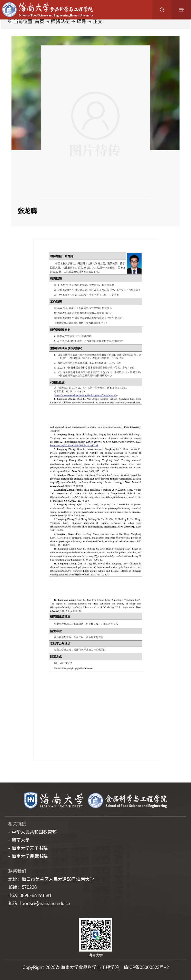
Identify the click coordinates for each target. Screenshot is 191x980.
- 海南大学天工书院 (28, 848)
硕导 (81, 22)
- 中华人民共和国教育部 (32, 832)
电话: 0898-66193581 (30, 895)
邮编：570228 (22, 887)
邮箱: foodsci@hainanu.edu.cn (39, 903)
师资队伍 (60, 22)
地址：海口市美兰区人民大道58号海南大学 (51, 879)
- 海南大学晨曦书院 (28, 856)
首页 (39, 22)
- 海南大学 (19, 840)
